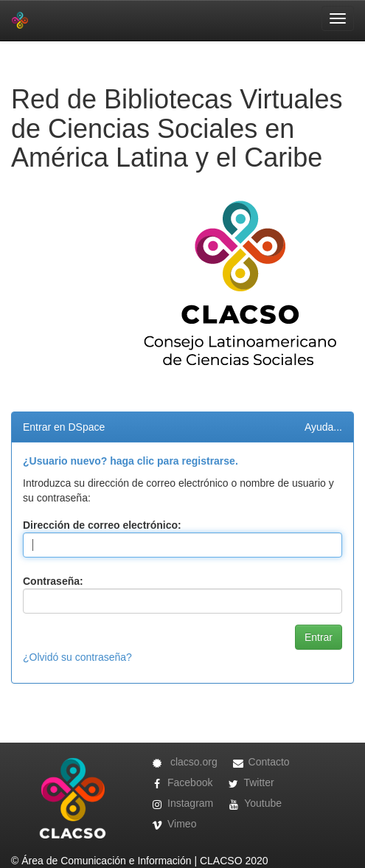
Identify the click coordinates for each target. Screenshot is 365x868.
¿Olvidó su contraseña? (77, 657)
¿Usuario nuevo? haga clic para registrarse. (131, 461)
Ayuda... (323, 427)
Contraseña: (53, 581)
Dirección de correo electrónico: (102, 525)
